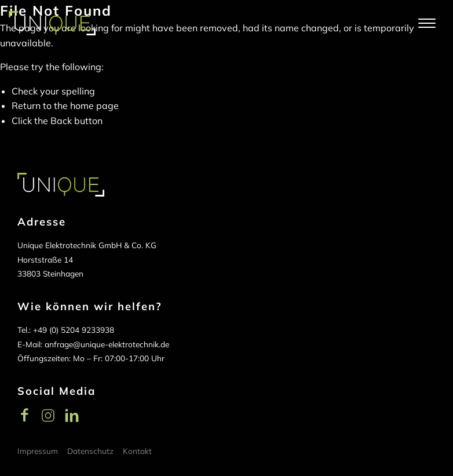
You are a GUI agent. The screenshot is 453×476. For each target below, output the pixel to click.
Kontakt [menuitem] (137, 451)
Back (61, 121)
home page (94, 106)
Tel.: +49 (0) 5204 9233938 (66, 330)
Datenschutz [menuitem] (90, 451)
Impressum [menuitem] (38, 451)
